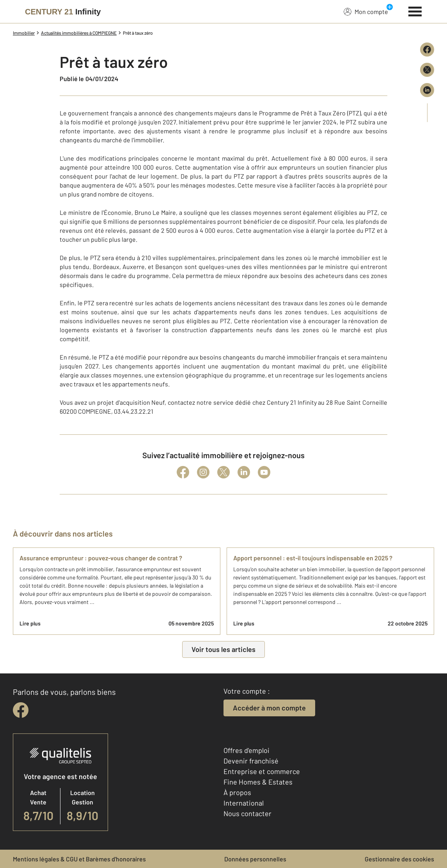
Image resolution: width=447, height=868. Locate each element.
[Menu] (415, 11)
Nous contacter (247, 813)
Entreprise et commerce (262, 771)
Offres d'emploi (247, 750)
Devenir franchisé (251, 761)
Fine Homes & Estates (258, 782)
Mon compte (366, 11)
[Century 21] (63, 12)
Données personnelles (255, 859)
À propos (237, 792)
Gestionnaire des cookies (399, 859)
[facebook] (21, 710)
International (244, 803)
